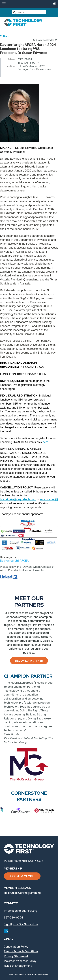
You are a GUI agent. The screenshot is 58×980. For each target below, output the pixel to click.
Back (6, 36)
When (11, 59)
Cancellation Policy (16, 947)
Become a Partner (29, 661)
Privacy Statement (16, 956)
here (45, 442)
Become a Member (22, 876)
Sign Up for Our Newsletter (21, 924)
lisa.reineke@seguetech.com (18, 499)
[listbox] (45, 40)
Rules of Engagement (18, 966)
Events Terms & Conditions (21, 951)
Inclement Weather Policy (20, 961)
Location (10, 66)
